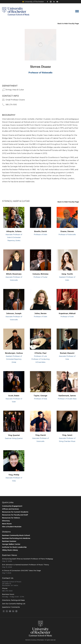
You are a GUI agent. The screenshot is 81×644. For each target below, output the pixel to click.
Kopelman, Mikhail (67, 313)
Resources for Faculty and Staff (15, 515)
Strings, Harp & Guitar (15, 90)
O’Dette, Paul (40, 353)
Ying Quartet (14, 435)
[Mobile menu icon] (77, 11)
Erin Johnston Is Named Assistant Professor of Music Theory (26, 565)
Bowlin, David (40, 231)
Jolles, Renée (40, 313)
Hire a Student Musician (12, 527)
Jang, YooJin (67, 274)
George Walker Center (11, 544)
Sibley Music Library (10, 550)
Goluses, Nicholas (40, 274)
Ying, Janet (67, 435)
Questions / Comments (11, 607)
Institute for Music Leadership (14, 547)
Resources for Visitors (11, 518)
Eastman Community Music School (16, 535)
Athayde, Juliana (14, 231)
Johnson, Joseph (14, 313)
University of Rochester (33, 2)
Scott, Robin (14, 396)
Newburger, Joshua (14, 353)
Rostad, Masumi (67, 353)
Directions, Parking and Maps (13, 600)
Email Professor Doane (15, 100)
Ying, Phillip (14, 475)
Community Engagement (12, 506)
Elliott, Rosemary (14, 274)
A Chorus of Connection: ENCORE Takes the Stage (21, 571)
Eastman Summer (9, 541)
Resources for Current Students (15, 512)
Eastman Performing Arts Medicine (16, 538)
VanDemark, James (67, 396)
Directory (6, 521)
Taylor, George (40, 396)
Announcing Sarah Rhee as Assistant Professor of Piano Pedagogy (28, 559)
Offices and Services (10, 509)
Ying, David (40, 435)
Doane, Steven (67, 231)
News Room (7, 524)
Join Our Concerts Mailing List (14, 604)
